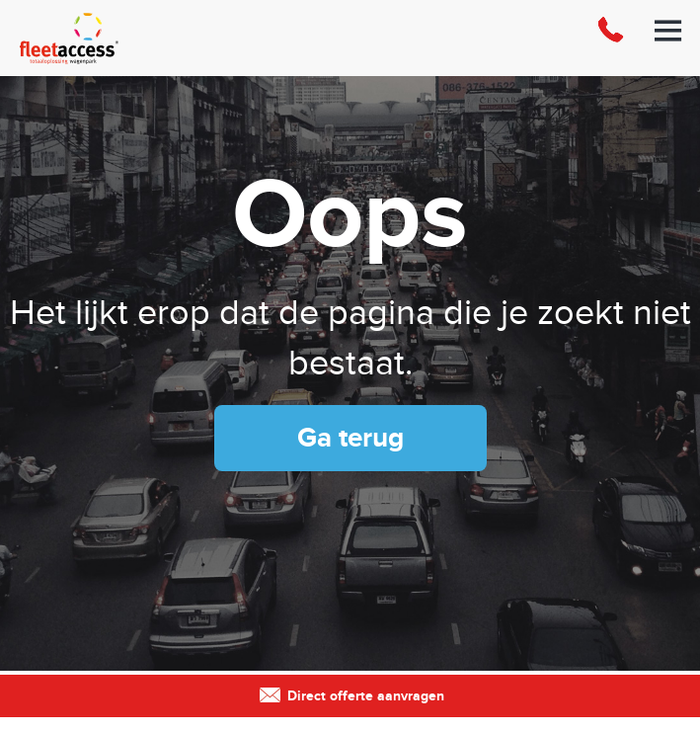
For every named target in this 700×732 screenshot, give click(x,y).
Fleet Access (118, 38)
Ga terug (350, 439)
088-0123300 (610, 38)
